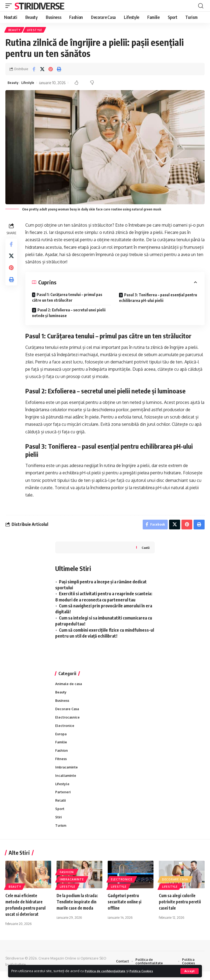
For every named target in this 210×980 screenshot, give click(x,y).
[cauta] (201, 6)
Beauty (15, 30)
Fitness (61, 765)
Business (63, 704)
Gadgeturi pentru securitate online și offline (126, 910)
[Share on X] (42, 70)
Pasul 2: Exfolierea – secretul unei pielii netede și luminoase (70, 314)
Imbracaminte (67, 773)
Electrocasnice (68, 721)
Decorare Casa (68, 713)
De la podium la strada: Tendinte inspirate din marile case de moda (78, 910)
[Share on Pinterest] (51, 70)
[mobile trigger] (10, 6)
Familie (62, 747)
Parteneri (63, 799)
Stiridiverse (39, 6)
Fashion (62, 756)
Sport (60, 816)
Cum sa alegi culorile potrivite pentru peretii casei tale (182, 910)
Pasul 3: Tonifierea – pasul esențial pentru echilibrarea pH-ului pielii (159, 299)
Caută (145, 550)
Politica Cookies (150, 971)
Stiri (59, 825)
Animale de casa (69, 687)
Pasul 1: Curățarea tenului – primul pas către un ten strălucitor (68, 299)
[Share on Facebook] (34, 70)
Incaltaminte (66, 782)
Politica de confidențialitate (109, 971)
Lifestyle (36, 30)
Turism (61, 834)
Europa (61, 739)
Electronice (65, 730)
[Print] (59, 70)
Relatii (61, 808)
